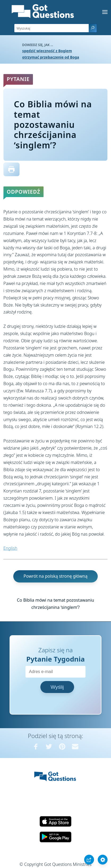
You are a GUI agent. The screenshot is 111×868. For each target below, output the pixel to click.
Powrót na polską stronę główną (56, 576)
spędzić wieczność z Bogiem (47, 51)
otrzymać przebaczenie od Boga (51, 57)
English (10, 548)
